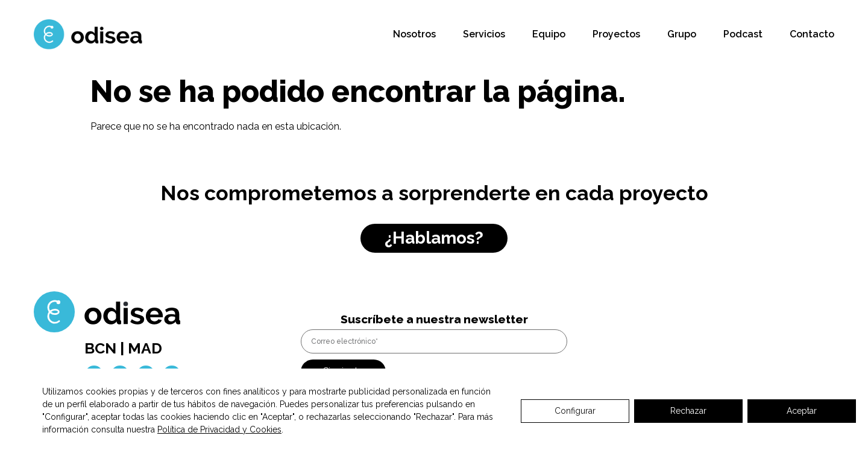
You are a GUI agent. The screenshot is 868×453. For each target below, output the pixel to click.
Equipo (549, 34)
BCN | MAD (123, 348)
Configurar (575, 411)
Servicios (484, 34)
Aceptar (802, 411)
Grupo (682, 34)
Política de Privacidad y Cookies (219, 429)
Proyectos (616, 34)
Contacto (812, 34)
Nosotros (414, 34)
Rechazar (688, 411)
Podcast (743, 34)
